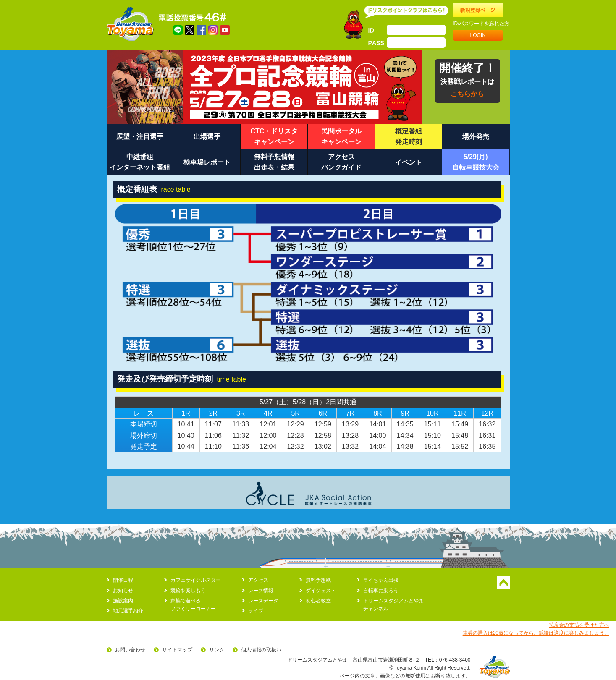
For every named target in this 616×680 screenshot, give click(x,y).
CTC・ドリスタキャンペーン (274, 137)
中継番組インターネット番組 (140, 162)
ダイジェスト (321, 591)
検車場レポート (207, 162)
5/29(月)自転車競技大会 (476, 162)
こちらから (467, 94)
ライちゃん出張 (381, 580)
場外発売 (476, 137)
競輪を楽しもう (188, 591)
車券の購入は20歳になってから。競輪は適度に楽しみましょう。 (536, 633)
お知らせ (123, 591)
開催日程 (123, 580)
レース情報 (261, 591)
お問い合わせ (130, 650)
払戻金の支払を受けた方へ (579, 625)
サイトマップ (177, 650)
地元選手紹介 (128, 611)
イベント (409, 162)
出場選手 (207, 137)
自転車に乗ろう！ (383, 591)
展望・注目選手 (140, 137)
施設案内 (123, 601)
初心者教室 (318, 601)
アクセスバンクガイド (341, 162)
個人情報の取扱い (261, 650)
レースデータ (263, 601)
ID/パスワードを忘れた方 (481, 24)
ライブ (256, 611)
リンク (217, 650)
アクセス (258, 580)
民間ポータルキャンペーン (341, 137)
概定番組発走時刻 (409, 137)
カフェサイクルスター (196, 580)
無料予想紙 (318, 580)
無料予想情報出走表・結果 (274, 162)
